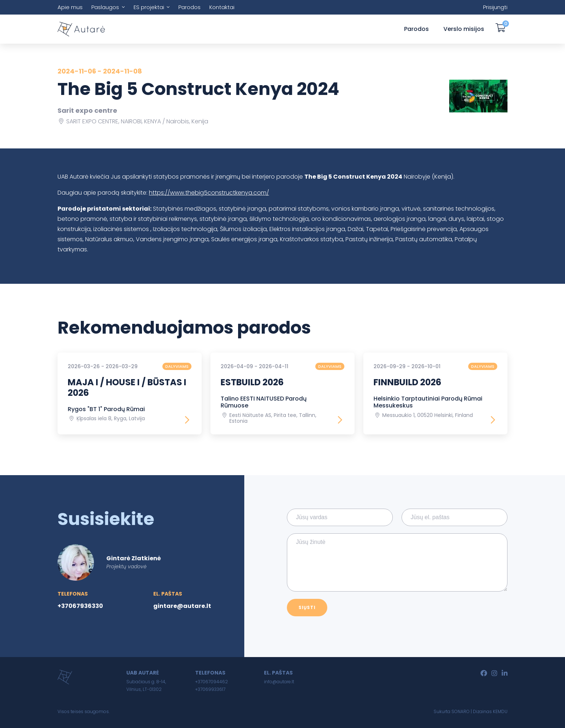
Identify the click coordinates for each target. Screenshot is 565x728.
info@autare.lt (279, 682)
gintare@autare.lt (182, 606)
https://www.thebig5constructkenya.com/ (209, 193)
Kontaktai (222, 7)
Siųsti (307, 607)
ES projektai (149, 7)
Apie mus (70, 7)
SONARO (461, 711)
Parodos (189, 7)
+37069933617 (210, 689)
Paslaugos (105, 7)
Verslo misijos (464, 29)
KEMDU (500, 711)
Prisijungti (495, 7)
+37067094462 (212, 682)
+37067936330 (80, 606)
